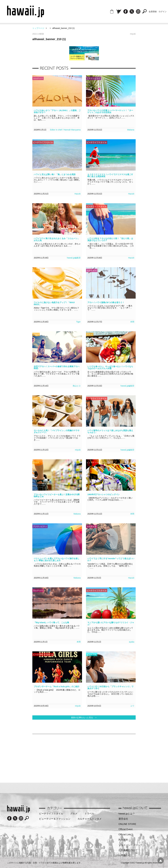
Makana (131, 130)
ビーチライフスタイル (51, 814)
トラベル (89, 814)
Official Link (125, 835)
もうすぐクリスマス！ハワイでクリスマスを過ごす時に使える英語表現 (110, 175)
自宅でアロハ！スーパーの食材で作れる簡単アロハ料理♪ (57, 367)
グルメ (74, 814)
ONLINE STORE (127, 824)
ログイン (163, 12)
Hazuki (78, 194)
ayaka (132, 642)
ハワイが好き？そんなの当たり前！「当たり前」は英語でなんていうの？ (110, 239)
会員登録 (153, 12)
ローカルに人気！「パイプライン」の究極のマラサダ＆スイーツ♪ (57, 431)
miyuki (78, 450)
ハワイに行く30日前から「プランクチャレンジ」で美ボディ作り (110, 687)
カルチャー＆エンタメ (90, 819)
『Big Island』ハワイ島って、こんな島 (51, 622)
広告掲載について (128, 850)
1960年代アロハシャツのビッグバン (104, 494)
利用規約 (123, 840)
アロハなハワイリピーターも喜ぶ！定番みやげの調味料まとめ (57, 495)
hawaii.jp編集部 (74, 258)
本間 (132, 322)
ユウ (132, 706)
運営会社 (123, 819)
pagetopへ (161, 861)
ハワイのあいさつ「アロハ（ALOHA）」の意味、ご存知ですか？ (57, 111)
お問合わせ (125, 855)
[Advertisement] (71, 757)
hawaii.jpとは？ (127, 814)
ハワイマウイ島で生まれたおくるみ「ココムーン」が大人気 (57, 239)
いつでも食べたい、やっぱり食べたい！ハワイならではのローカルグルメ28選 (110, 367)
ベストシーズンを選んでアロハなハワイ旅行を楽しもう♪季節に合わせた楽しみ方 (57, 559)
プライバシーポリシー (131, 845)
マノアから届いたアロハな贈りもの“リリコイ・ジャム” (111, 623)
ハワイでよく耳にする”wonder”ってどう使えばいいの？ (111, 559)
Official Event (126, 829)
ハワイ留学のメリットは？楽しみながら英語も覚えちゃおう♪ (110, 431)
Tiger (78, 322)
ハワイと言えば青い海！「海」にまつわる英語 (55, 174)
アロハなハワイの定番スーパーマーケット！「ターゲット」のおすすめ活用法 (110, 111)
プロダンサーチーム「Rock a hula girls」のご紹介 (57, 686)
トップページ (38, 28)
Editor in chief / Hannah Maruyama (65, 130)
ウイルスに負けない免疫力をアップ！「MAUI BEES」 (54, 303)
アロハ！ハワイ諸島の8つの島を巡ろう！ (106, 302)
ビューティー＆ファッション (55, 819)
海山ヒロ (77, 386)
